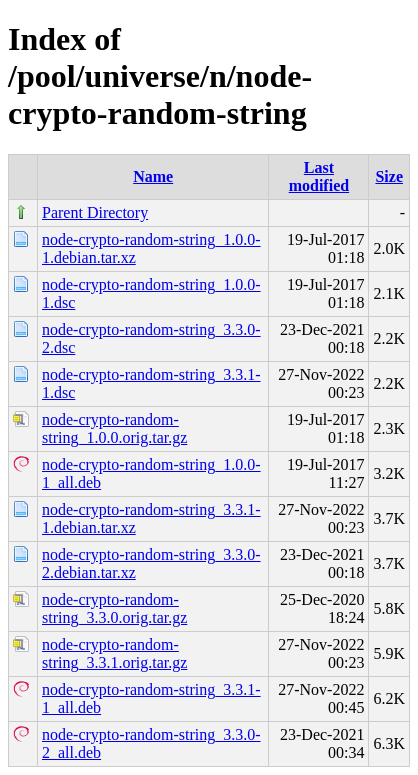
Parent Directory (95, 212)
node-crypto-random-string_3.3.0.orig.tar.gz (114, 608)
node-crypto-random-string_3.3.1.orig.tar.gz (114, 653)
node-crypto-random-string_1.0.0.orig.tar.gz (114, 428)
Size (389, 176)
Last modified (319, 176)
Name (153, 176)
